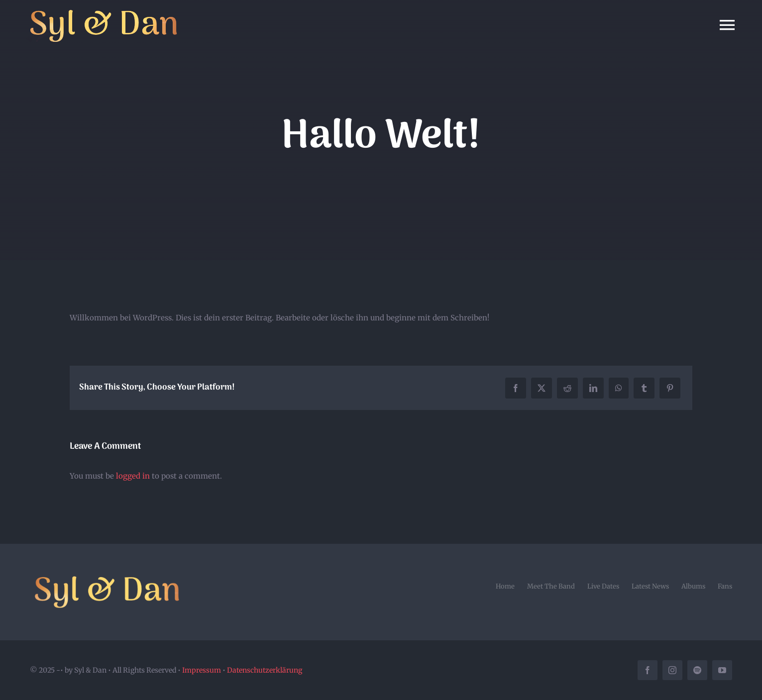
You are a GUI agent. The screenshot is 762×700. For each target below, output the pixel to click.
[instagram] (672, 670)
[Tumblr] (644, 388)
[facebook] (648, 670)
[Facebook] (516, 388)
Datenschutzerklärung (265, 670)
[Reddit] (567, 388)
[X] (542, 388)
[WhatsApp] (619, 388)
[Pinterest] (670, 388)
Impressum (202, 670)
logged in (133, 476)
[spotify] (697, 670)
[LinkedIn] (593, 388)
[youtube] (722, 670)
